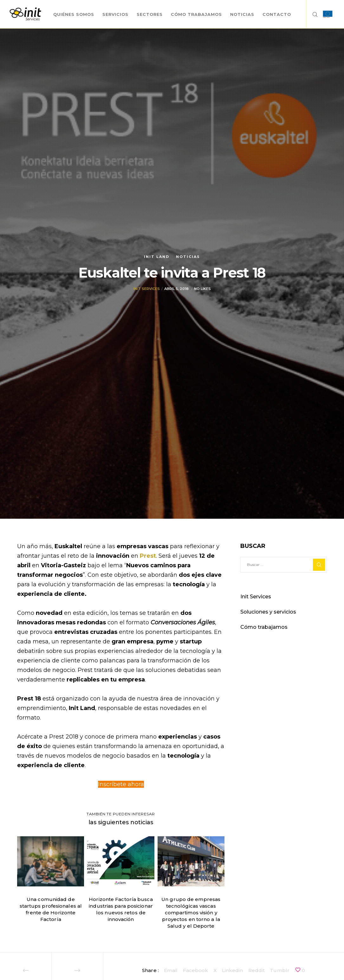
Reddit (257, 970)
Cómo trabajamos (264, 627)
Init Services (147, 292)
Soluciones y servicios (268, 612)
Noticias (188, 257)
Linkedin (233, 970)
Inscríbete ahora (121, 784)
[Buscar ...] (284, 565)
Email (171, 970)
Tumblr (280, 970)
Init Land (157, 257)
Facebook (196, 970)
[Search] (312, 14)
